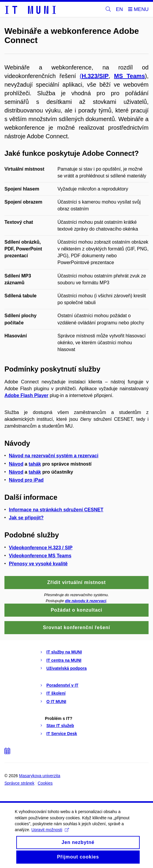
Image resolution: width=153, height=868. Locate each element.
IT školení (56, 693)
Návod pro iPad (26, 480)
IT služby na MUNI (64, 652)
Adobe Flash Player (26, 395)
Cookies (45, 783)
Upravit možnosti (50, 837)
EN (120, 9)
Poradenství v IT (62, 685)
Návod (16, 464)
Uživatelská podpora (67, 668)
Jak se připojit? (26, 518)
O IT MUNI (56, 702)
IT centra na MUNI (64, 660)
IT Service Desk (62, 734)
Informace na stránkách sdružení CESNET (56, 510)
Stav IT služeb (60, 726)
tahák (35, 464)
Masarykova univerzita (40, 776)
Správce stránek (19, 783)
